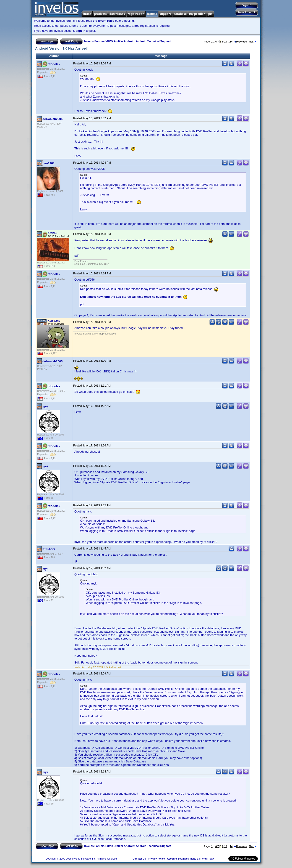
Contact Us (139, 859)
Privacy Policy (156, 859)
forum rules (106, 21)
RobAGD (49, 549)
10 (226, 42)
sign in (81, 31)
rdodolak (54, 64)
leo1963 (49, 163)
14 (231, 42)
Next (253, 42)
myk (45, 407)
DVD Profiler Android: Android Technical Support (139, 41)
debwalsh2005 (52, 119)
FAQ (211, 859)
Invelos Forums (94, 41)
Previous (240, 42)
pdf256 (52, 233)
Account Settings (177, 859)
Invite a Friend (198, 859)
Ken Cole (54, 321)
